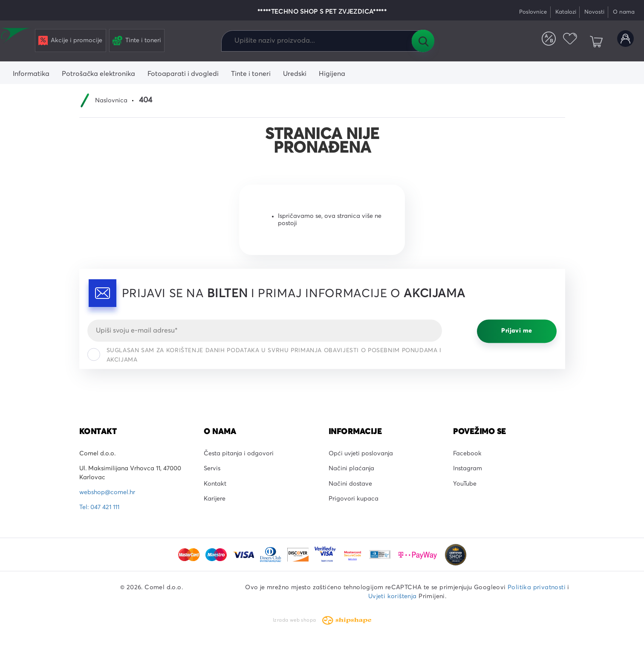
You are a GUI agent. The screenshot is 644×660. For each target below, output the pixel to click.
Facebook (467, 454)
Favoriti (559, 42)
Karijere (215, 499)
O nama (624, 12)
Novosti (594, 12)
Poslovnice (533, 12)
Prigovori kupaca (354, 499)
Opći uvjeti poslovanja (361, 454)
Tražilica (423, 41)
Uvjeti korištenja (393, 596)
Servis (212, 469)
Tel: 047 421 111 (99, 507)
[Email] (265, 330)
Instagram (468, 469)
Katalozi (566, 12)
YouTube (465, 484)
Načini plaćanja (351, 469)
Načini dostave (350, 484)
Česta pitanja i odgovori (239, 454)
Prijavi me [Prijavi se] (517, 331)
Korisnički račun (622, 42)
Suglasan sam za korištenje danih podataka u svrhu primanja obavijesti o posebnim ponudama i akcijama (264, 355)
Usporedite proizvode (530, 42)
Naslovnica (111, 101)
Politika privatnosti (537, 588)
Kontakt (215, 484)
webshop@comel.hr (107, 492)
